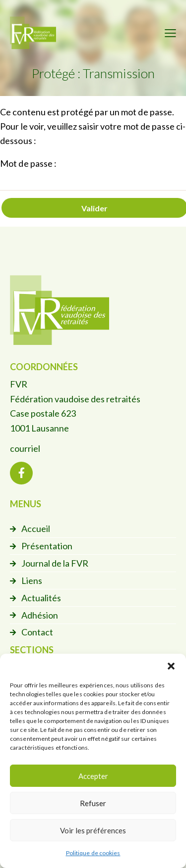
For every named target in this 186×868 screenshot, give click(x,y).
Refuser (93, 803)
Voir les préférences (93, 830)
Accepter (93, 776)
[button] (171, 666)
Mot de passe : (93, 174)
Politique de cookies (93, 853)
